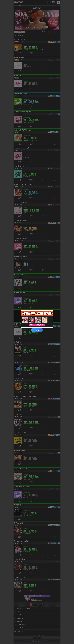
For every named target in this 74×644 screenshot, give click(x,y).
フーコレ (16, 5)
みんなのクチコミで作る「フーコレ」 (37, 634)
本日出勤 (43, 32)
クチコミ (54, 32)
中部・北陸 (21, 5)
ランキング (31, 32)
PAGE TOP (37, 638)
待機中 (43, 270)
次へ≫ (42, 605)
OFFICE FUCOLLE (38, 642)
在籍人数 (19, 53)
